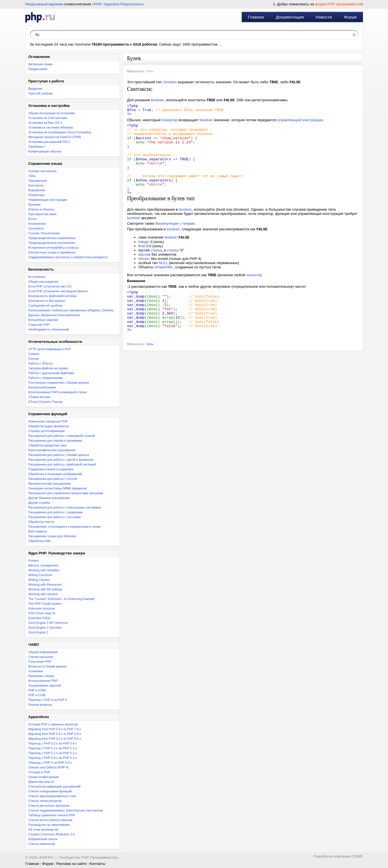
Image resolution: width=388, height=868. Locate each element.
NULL (163, 282)
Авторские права (41, 64)
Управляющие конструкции (48, 200)
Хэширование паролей (45, 685)
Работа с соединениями (46, 378)
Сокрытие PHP (39, 325)
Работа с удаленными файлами (51, 373)
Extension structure (42, 608)
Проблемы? (37, 147)
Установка (36, 671)
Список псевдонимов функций (50, 791)
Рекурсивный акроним (44, 4)
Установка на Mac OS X (45, 123)
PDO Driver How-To (42, 613)
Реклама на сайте (71, 864)
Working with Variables (44, 570)
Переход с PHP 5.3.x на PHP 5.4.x (53, 743)
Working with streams (43, 594)
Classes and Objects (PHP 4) (49, 767)
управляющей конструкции (300, 124)
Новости (324, 17)
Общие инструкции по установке (52, 113)
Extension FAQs (40, 618)
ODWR (357, 856)
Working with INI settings (45, 589)
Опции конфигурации (44, 777)
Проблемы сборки (41, 676)
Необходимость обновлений (49, 329)
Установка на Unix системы (48, 118)
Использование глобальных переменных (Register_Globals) (71, 310)
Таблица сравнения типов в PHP (52, 815)
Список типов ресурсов (45, 801)
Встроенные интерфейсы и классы (53, 248)
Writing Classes (39, 580)
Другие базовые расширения (49, 498)
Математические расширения (50, 484)
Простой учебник (41, 93)
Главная (256, 17)
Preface (34, 561)
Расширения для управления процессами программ (66, 493)
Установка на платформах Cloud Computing (60, 132)
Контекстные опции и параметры (52, 252)
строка (156, 269)
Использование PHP (43, 681)
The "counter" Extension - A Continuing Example (61, 599)
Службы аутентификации (47, 431)
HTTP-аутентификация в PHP (50, 349)
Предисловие (38, 69)
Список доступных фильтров (49, 806)
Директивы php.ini (41, 782)
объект (144, 278)
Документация (290, 17)
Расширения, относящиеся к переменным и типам (65, 527)
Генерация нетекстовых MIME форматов (58, 488)
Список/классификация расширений (54, 786)
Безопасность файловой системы (53, 296)
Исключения (37, 224)
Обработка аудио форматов (49, 426)
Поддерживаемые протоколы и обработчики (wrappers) (68, 257)
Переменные (38, 181)
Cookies (34, 354)
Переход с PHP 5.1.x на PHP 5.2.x (53, 753)
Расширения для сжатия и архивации (55, 440)
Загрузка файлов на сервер (48, 368)
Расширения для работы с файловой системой (62, 464)
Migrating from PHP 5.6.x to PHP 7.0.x (55, 729)
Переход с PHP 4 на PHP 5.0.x (50, 763)
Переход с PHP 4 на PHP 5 (48, 700)
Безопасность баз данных (47, 301)
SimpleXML (164, 286)
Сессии (34, 359)
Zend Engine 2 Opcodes (45, 628)
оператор (169, 124)
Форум (350, 17)
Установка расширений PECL (50, 142)
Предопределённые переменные (52, 238)
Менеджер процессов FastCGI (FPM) (55, 137)
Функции (34, 204)
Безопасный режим (42, 387)
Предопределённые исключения (52, 243)
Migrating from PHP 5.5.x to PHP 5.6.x (55, 734)
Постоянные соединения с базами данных (59, 383)
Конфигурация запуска (45, 151)
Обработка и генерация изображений (55, 474)
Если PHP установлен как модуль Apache (58, 291)
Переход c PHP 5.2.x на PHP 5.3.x (53, 748)
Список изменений (42, 844)
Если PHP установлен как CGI (50, 286)
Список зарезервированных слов (52, 796)
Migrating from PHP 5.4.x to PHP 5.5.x (55, 739)
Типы (32, 176)
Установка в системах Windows (51, 127)
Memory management (43, 565)
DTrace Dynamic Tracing (45, 402)
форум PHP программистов (338, 4)
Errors (33, 219)
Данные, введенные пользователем (54, 315)
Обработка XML (40, 541)
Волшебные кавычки (43, 320)
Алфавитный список (43, 839)
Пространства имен (42, 214)
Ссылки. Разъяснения (44, 233)
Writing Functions (40, 575)
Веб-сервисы (38, 531)
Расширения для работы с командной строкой (62, 436)
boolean (170, 83)
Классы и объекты (42, 209)
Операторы (37, 195)
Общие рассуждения (43, 282)
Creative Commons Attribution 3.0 (51, 834)
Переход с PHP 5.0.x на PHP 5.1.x (53, 758)
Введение (35, 89)
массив (144, 274)
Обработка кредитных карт (48, 445)
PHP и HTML (38, 690)
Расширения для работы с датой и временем (61, 460)
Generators (36, 228)
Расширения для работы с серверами (56, 512)
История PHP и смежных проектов (53, 724)
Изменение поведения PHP (48, 421)
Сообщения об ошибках (46, 305)
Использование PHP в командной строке (58, 392)
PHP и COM (37, 695)
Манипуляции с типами (175, 241)
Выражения (37, 190)
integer (144, 261)
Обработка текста (41, 522)
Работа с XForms (41, 363)
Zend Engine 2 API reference (48, 623)
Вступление (37, 277)
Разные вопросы (40, 705)
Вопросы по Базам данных (48, 666)
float (142, 265)
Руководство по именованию (49, 825)
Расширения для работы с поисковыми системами (65, 507)
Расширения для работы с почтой (53, 479)
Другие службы (39, 503)
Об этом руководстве (44, 829)
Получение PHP (40, 662)
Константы (36, 185)
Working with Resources (45, 584)
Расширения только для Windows (52, 536)
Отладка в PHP (39, 772)
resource (253, 295)
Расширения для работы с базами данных (59, 455)
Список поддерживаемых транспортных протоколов (66, 810)
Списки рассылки (41, 657)
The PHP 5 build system (45, 604)
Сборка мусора (39, 397)
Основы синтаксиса (42, 171)
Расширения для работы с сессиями (55, 517)
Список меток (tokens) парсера (51, 820)
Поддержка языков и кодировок (51, 469)
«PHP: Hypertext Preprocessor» (118, 4)
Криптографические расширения (52, 450)
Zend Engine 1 (39, 632)
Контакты (97, 864)
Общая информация (43, 652)
